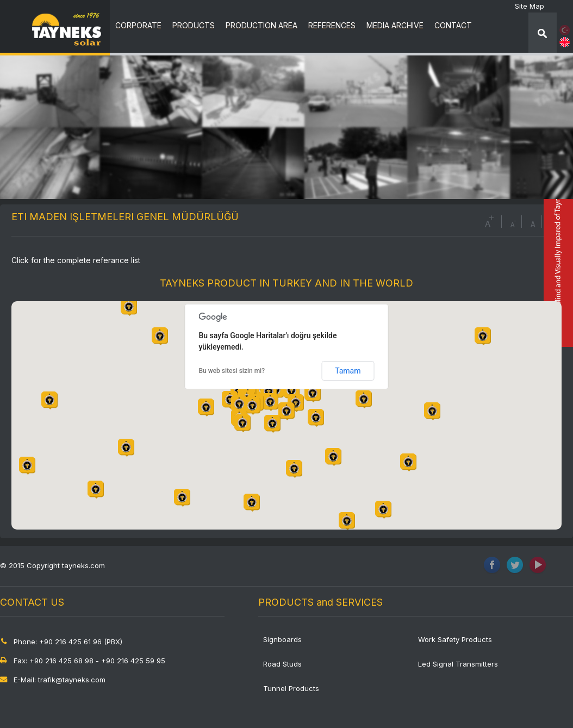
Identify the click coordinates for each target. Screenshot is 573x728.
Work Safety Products (455, 639)
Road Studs (282, 664)
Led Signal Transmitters (458, 664)
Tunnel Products (291, 688)
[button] (270, 402)
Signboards (282, 639)
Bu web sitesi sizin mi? (232, 371)
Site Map (530, 6)
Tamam (348, 371)
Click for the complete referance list (76, 260)
